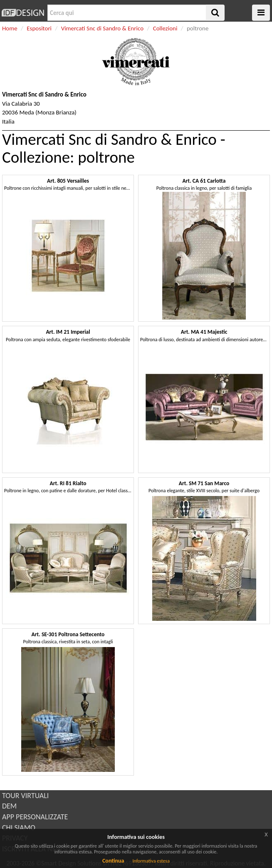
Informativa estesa (151, 861)
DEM (9, 806)
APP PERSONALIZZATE (35, 817)
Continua (113, 861)
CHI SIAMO (19, 828)
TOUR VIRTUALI (25, 796)
